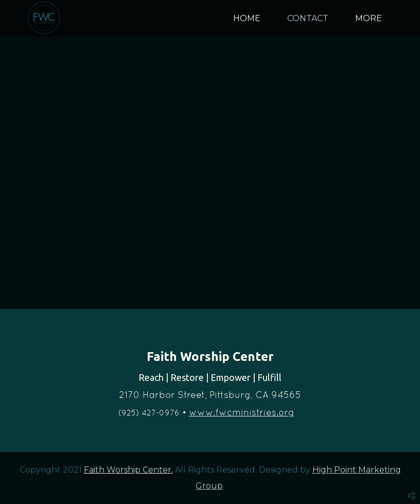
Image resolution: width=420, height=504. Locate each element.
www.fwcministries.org (242, 412)
